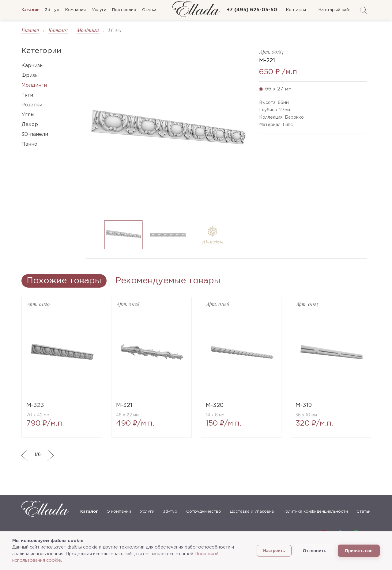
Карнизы (32, 66)
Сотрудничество (204, 512)
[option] (168, 131)
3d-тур (52, 10)
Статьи (149, 10)
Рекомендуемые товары (168, 281)
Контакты (296, 10)
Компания (75, 10)
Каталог (58, 30)
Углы (28, 115)
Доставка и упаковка (252, 512)
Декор (30, 125)
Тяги (27, 95)
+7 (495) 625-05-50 (252, 10)
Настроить (274, 551)
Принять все (359, 551)
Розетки (32, 105)
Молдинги (88, 30)
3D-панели (35, 134)
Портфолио (124, 10)
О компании (119, 512)
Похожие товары (64, 281)
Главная (30, 30)
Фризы (30, 76)
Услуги (99, 10)
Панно (29, 144)
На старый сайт (335, 10)
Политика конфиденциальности (315, 512)
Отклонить (315, 551)
